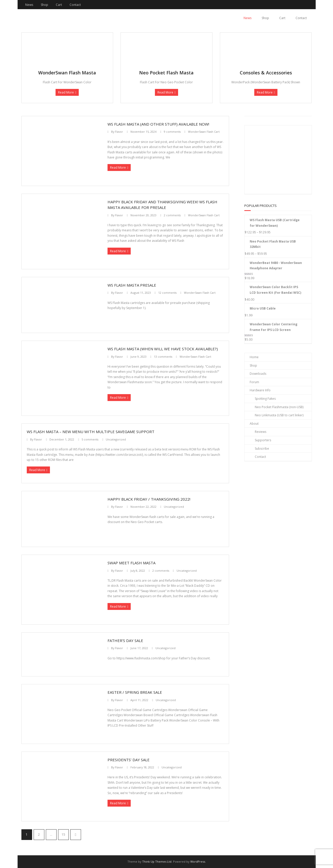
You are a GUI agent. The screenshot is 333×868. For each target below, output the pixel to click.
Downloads (258, 374)
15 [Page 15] (63, 834)
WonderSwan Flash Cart (204, 132)
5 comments (90, 439)
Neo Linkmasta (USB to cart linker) (279, 415)
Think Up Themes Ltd (157, 862)
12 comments (167, 293)
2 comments (172, 215)
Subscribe (262, 449)
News (29, 5)
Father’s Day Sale (125, 640)
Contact (75, 5)
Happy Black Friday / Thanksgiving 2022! (149, 499)
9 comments (172, 132)
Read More (66, 92)
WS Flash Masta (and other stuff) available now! (158, 124)
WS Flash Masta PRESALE (132, 285)
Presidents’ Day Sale (129, 760)
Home (254, 357)
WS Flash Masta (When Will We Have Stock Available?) (163, 349)
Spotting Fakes (265, 399)
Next (76, 835)
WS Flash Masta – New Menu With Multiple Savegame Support (91, 432)
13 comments (163, 357)
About (254, 424)
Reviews (261, 432)
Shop (44, 5)
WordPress (198, 862)
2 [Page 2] (39, 834)
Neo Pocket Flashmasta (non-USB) (279, 407)
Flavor (119, 132)
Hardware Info (260, 390)
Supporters (263, 440)
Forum (254, 382)
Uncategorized (116, 439)
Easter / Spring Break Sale (135, 692)
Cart (59, 5)
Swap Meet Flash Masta (131, 563)
